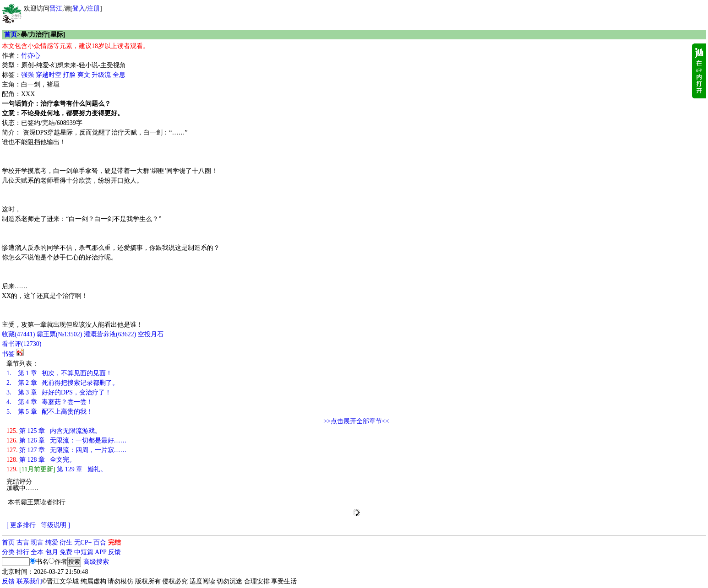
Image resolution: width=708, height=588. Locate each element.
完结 (114, 542)
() (18, 334)
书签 (8, 354)
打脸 (69, 75)
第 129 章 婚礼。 (57, 469)
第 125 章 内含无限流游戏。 (54, 431)
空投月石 (151, 334)
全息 (119, 75)
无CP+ (83, 542)
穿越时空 (49, 75)
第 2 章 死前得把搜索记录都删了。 (63, 383)
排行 (23, 552)
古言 (23, 542)
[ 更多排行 (21, 525)
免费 (66, 552)
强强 (27, 75)
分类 (8, 552)
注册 (93, 8)
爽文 (84, 75)
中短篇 (84, 552)
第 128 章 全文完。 (41, 460)
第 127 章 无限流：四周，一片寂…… (67, 450)
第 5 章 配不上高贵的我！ (50, 412)
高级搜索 (96, 562)
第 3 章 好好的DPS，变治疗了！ (59, 392)
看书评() (22, 344)
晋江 (56, 8)
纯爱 (52, 542)
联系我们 (29, 581)
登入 (79, 8)
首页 (11, 35)
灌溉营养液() (110, 334)
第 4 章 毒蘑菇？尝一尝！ (50, 402)
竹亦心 (31, 56)
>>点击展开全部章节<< (356, 421)
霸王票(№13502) (60, 334)
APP (101, 552)
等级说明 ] (55, 525)
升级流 (101, 75)
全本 (37, 552)
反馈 (114, 552)
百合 (100, 542)
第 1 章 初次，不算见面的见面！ (59, 373)
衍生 (66, 542)
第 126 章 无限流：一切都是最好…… (67, 440)
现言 (37, 542)
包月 (52, 552)
